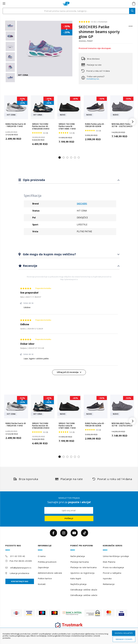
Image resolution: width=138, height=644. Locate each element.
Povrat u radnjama (112, 573)
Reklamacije (109, 584)
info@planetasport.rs (21, 568)
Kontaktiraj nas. (93, 79)
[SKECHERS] (131, 27)
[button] (60, 157)
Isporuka (107, 578)
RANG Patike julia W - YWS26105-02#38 (95, 125)
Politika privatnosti (47, 562)
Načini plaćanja (78, 556)
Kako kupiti (76, 578)
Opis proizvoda (34, 180)
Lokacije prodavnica (19, 573)
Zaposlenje (43, 567)
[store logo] (66, 4)
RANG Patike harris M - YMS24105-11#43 (16, 125)
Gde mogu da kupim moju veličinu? (49, 254)
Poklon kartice (45, 578)
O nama (42, 556)
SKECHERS (82, 204)
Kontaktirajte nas (20, 581)
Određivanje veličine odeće (84, 595)
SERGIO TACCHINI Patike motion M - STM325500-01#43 (41, 126)
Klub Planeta (109, 562)
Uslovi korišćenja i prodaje (116, 556)
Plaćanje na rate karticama (83, 567)
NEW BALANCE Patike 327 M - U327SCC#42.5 (122, 125)
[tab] (69, 180)
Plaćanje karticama (80, 562)
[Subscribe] (69, 518)
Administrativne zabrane (50, 573)
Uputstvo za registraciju (82, 573)
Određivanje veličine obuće (84, 590)
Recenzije (30, 266)
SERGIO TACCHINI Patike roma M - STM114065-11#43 (67, 126)
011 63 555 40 (18, 556)
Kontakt (42, 584)
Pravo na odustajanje (113, 567)
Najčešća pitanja (78, 584)
